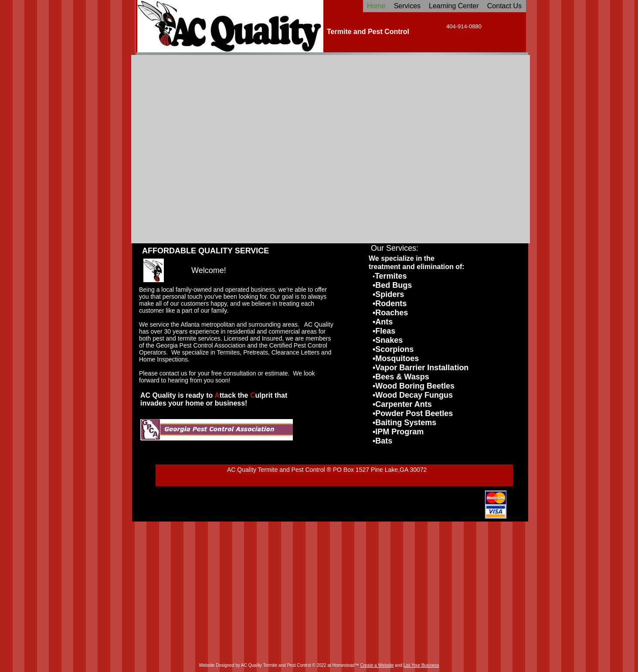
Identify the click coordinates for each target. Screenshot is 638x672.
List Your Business (421, 665)
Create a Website (377, 665)
